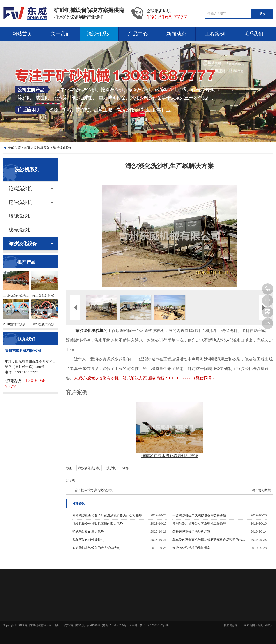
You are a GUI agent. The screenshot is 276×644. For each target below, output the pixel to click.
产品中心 (138, 34)
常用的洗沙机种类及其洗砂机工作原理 (199, 523)
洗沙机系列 (99, 34)
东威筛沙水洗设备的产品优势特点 (96, 548)
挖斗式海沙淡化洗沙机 (97, 490)
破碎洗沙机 (20, 230)
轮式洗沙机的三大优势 (88, 532)
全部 (125, 468)
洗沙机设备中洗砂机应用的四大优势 (98, 523)
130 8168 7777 (268, 289)
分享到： (72, 480)
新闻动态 (176, 34)
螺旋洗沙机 (20, 216)
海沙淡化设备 (63, 148)
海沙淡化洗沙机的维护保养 (191, 548)
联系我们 (253, 34)
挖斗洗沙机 (20, 202)
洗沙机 (226, 340)
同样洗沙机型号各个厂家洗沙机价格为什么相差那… (109, 515)
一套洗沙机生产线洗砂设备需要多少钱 (199, 515)
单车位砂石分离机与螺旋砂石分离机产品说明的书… (209, 540)
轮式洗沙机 (20, 188)
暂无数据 (264, 490)
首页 (27, 148)
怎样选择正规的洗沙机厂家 (191, 532)
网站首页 (22, 34)
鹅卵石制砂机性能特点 (88, 540)
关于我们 (61, 34)
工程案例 (215, 34)
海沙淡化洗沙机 (89, 468)
